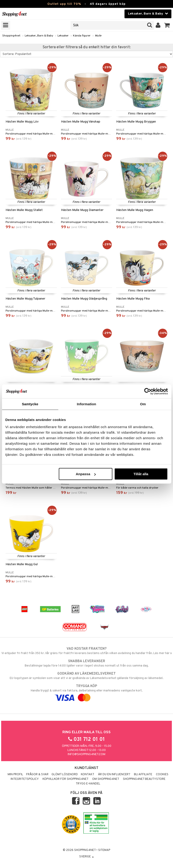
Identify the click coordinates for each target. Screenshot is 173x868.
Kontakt (88, 775)
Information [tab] (87, 404)
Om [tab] (143, 404)
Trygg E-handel (88, 784)
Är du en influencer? (114, 775)
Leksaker (63, 36)
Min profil (15, 775)
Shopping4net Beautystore (144, 779)
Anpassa (86, 474)
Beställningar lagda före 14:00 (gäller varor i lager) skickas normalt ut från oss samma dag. (86, 663)
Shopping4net (11, 36)
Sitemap (104, 850)
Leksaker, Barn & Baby (39, 36)
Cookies (162, 775)
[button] (167, 25)
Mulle (98, 36)
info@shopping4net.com (86, 754)
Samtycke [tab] (30, 404)
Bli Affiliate (143, 775)
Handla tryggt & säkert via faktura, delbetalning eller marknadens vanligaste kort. (86, 692)
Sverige (86, 857)
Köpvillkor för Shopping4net (65, 779)
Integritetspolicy (25, 779)
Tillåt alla (141, 474)
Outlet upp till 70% (64, 4)
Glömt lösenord (65, 775)
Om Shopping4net (106, 779)
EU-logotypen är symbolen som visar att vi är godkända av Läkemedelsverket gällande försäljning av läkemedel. (86, 676)
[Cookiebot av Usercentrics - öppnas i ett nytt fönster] (147, 391)
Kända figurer (82, 36)
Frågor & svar (37, 775)
